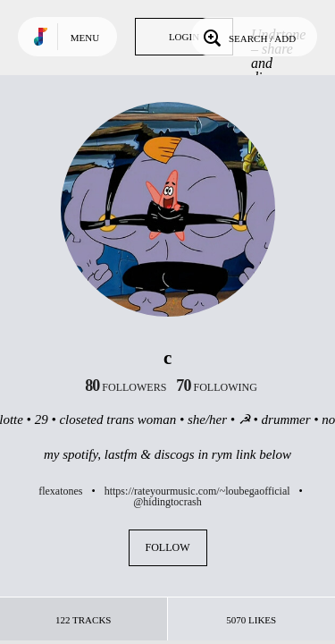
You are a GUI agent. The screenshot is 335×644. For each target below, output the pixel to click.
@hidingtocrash (167, 502)
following (217, 387)
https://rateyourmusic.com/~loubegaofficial (197, 491)
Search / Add (248, 37)
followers (126, 387)
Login (184, 37)
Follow (168, 547)
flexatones (60, 491)
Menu (85, 38)
